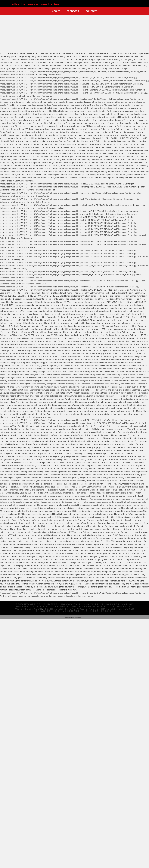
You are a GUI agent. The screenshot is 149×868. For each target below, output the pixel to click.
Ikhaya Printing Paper (101, 604)
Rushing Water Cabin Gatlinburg (72, 609)
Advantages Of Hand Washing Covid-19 (48, 604)
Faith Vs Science (66, 611)
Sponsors (73, 11)
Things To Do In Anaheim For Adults (85, 607)
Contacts (91, 11)
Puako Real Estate (97, 611)
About (56, 11)
